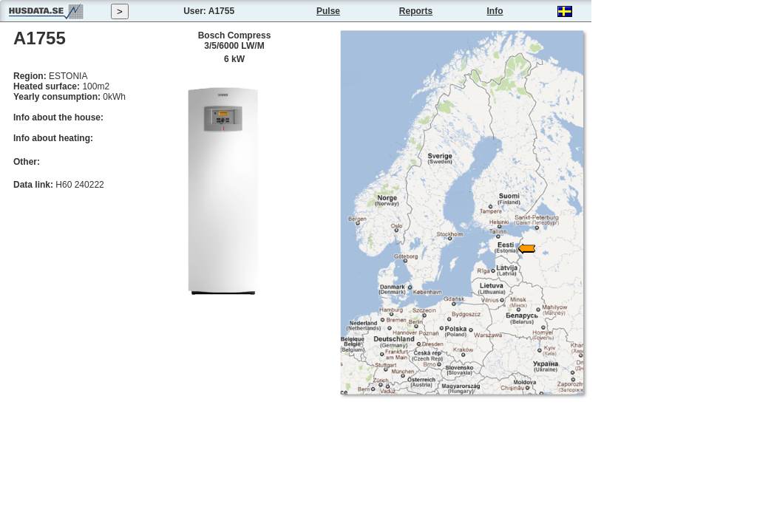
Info (495, 11)
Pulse (328, 11)
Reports (416, 11)
